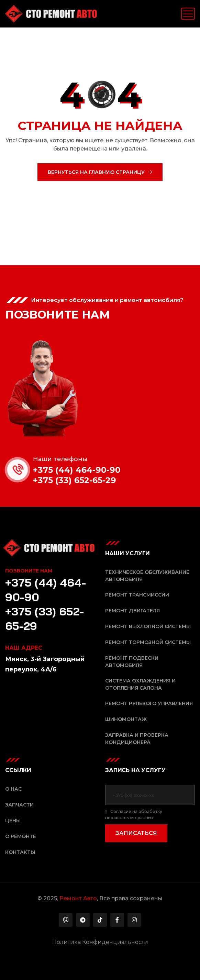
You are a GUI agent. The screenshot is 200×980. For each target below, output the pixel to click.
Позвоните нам (29, 571)
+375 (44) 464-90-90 (85, 470)
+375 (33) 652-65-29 (82, 480)
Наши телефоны (68, 459)
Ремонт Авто (78, 898)
